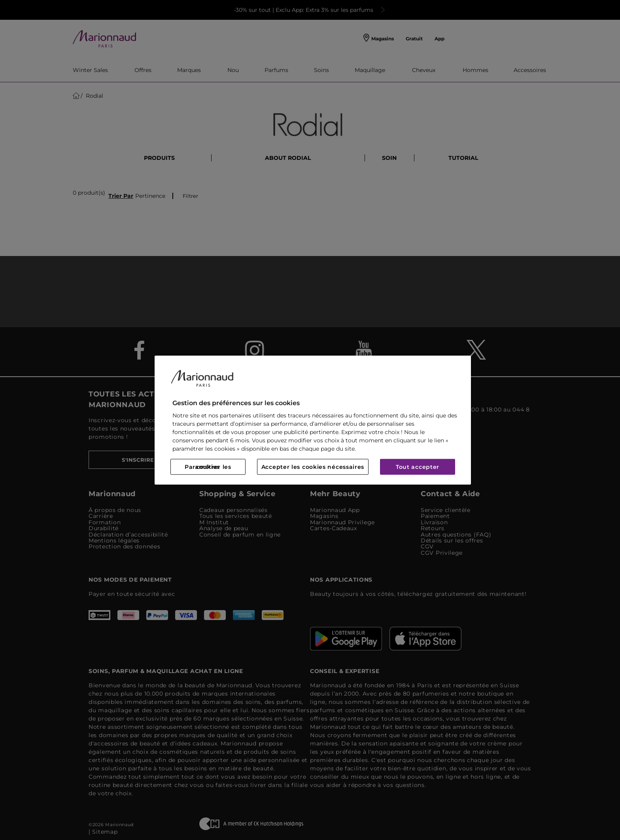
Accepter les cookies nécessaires (313, 467)
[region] (313, 420)
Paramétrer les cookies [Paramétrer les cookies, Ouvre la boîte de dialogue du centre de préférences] (208, 467)
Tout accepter (418, 467)
